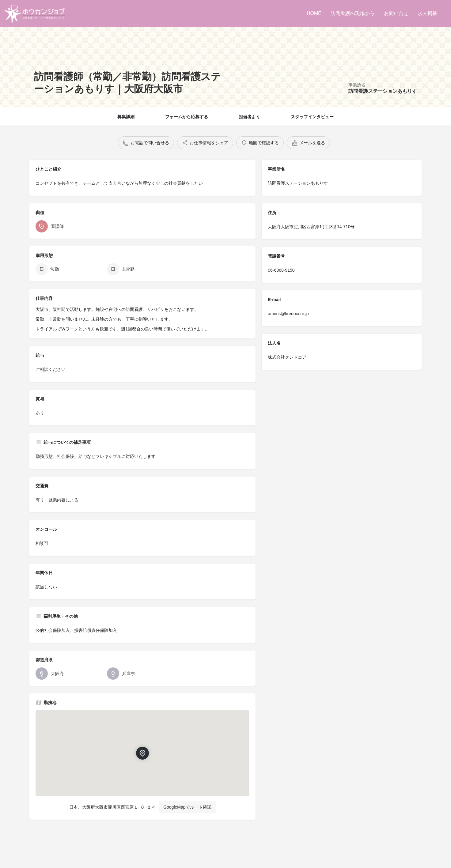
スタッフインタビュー (312, 117)
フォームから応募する (187, 117)
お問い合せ (396, 13)
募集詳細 (126, 117)
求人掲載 (427, 13)
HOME (314, 13)
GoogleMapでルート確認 (187, 807)
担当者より (249, 117)
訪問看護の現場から (353, 13)
